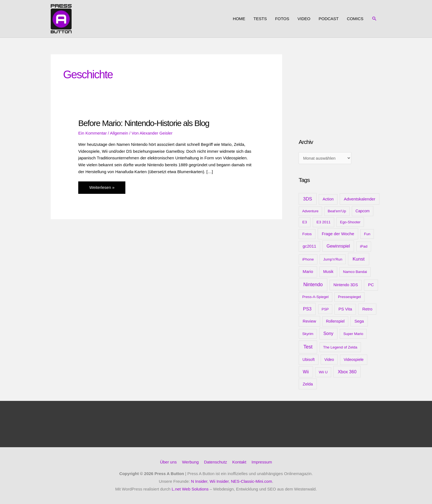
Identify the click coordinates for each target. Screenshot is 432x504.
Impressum (262, 462)
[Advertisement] (340, 89)
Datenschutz (216, 462)
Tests (260, 19)
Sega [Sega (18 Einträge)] (359, 321)
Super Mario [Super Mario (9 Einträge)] (353, 334)
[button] (374, 19)
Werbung (191, 462)
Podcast (329, 19)
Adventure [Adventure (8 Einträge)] (310, 211)
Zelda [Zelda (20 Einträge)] (308, 384)
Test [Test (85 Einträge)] (308, 347)
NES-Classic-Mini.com (251, 481)
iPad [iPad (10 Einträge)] (364, 246)
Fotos (282, 19)
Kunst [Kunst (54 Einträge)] (359, 259)
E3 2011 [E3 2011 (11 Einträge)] (324, 222)
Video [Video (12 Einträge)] (329, 360)
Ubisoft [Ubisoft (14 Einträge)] (309, 360)
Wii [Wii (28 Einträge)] (306, 372)
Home (239, 19)
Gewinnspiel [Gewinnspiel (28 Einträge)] (338, 246)
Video (304, 19)
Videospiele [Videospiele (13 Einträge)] (353, 360)
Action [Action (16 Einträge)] (328, 199)
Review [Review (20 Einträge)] (309, 321)
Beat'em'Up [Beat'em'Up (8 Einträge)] (337, 211)
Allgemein (119, 133)
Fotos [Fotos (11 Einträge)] (307, 234)
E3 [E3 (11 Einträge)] (305, 222)
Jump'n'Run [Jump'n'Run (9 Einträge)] (333, 259)
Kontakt (239, 462)
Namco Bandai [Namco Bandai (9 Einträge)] (355, 272)
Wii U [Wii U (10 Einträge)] (323, 372)
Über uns (168, 462)
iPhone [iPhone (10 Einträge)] (308, 259)
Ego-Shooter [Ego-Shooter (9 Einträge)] (350, 222)
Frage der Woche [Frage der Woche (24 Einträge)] (338, 234)
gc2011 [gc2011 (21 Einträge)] (309, 246)
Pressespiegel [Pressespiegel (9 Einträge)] (349, 297)
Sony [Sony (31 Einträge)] (328, 333)
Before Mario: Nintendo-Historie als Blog (144, 123)
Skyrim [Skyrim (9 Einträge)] (308, 334)
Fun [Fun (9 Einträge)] (367, 234)
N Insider (199, 481)
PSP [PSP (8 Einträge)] (325, 309)
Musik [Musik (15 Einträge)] (328, 272)
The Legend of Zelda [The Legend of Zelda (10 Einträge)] (340, 347)
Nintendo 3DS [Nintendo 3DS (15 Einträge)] (346, 285)
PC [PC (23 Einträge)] (371, 285)
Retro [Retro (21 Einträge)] (367, 309)
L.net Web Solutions (190, 489)
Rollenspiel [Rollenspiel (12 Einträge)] (335, 321)
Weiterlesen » (102, 189)
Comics (355, 19)
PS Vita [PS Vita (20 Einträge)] (345, 309)
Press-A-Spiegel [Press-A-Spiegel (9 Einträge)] (315, 297)
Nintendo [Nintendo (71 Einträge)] (313, 285)
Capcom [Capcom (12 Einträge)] (362, 211)
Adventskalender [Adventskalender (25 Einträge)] (360, 199)
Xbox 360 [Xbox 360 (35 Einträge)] (347, 372)
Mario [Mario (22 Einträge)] (308, 271)
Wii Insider (219, 481)
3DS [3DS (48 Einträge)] (308, 199)
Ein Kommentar (92, 133)
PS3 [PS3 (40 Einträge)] (307, 309)
